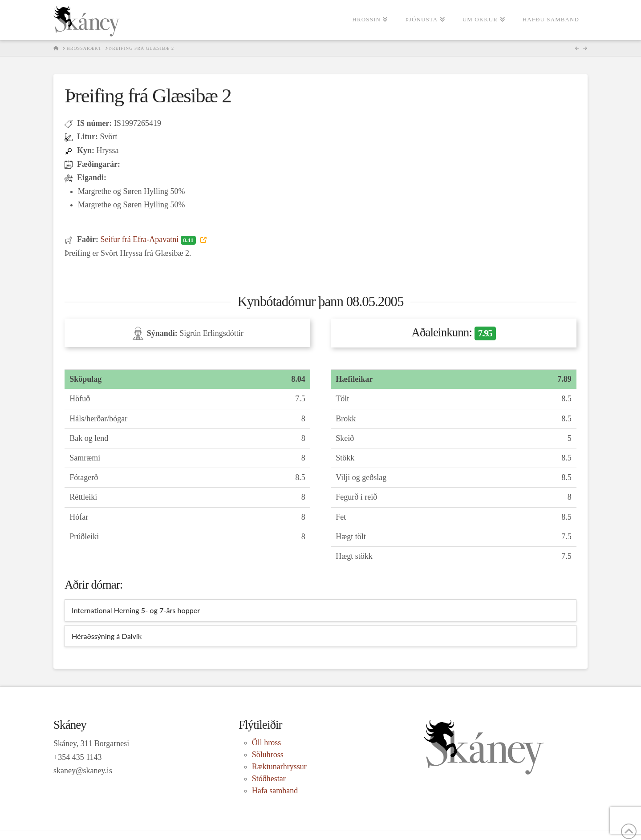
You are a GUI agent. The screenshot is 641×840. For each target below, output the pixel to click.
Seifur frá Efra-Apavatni (149, 239)
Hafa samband (275, 791)
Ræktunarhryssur (279, 767)
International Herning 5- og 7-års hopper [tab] (136, 610)
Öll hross (267, 743)
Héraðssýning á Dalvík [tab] (107, 636)
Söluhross (268, 755)
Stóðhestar (269, 779)
